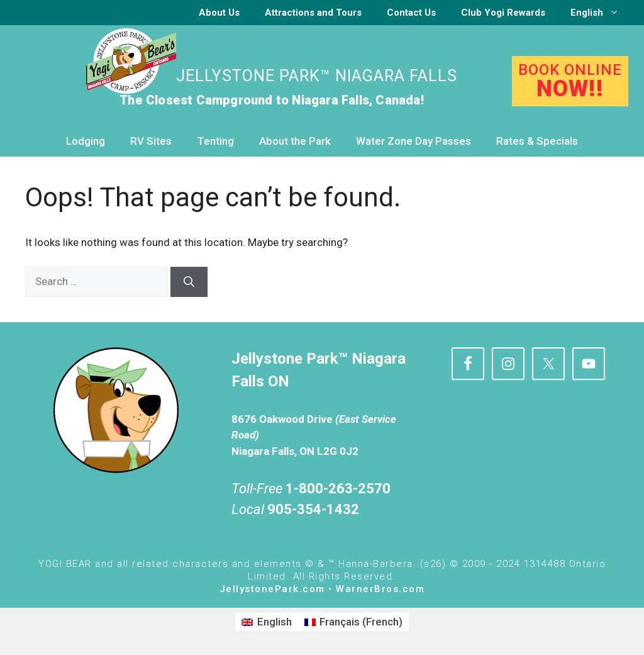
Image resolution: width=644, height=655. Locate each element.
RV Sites (151, 141)
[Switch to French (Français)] (354, 622)
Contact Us (411, 13)
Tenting (215, 141)
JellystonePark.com (272, 589)
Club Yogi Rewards (503, 13)
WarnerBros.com (380, 589)
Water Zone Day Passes (414, 141)
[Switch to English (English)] (267, 622)
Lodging (86, 141)
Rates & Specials (537, 141)
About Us (219, 13)
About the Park (295, 141)
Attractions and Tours (313, 13)
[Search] (189, 282)
